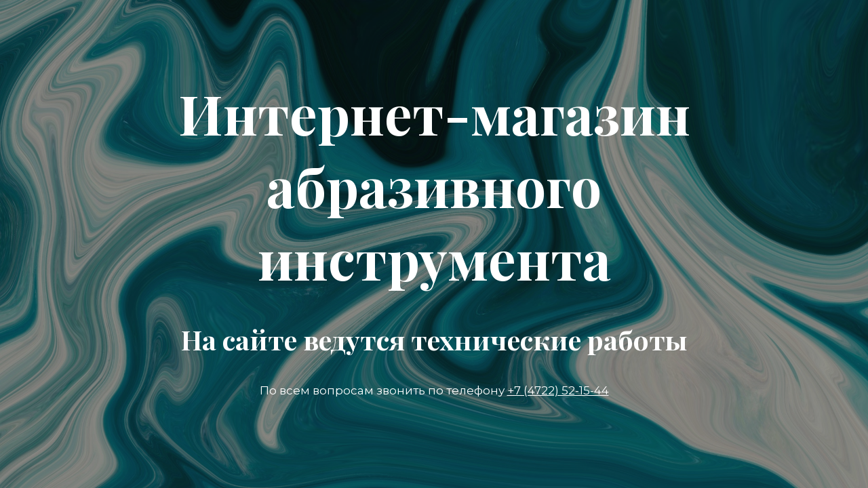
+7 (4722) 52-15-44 (558, 390)
